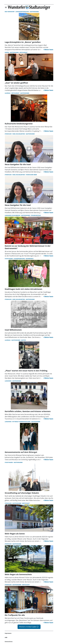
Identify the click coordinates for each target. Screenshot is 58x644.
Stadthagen (9, 259)
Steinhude (8, 134)
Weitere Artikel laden (29, 627)
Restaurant (24, 52)
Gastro (24, 340)
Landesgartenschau (22, 12)
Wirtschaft (26, 503)
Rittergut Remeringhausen (21, 422)
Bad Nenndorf (10, 12)
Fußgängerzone (19, 259)
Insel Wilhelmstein (19, 134)
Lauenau (8, 93)
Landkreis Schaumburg (13, 215)
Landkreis (8, 381)
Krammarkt (30, 259)
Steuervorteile (36, 215)
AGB (6, 637)
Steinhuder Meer (31, 175)
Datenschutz (9, 642)
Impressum (8, 633)
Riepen (7, 52)
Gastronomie (34, 12)
